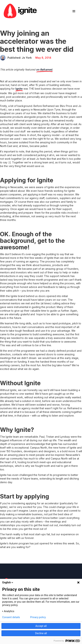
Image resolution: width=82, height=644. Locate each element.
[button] (74, 11)
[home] (20, 11)
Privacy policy (38, 617)
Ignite (19, 89)
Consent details (11, 617)
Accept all (41, 626)
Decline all (41, 633)
